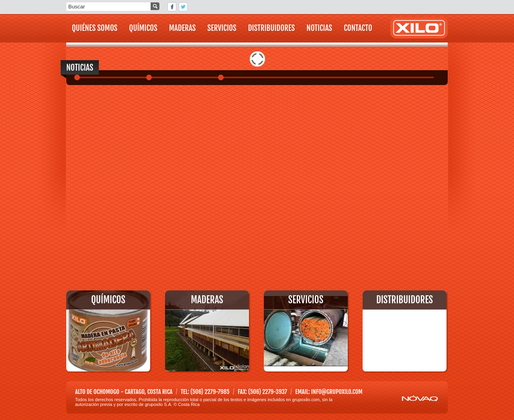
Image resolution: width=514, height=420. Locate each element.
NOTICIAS (319, 28)
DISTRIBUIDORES (272, 28)
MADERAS (183, 28)
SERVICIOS (222, 28)
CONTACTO (358, 28)
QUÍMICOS (143, 28)
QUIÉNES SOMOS (95, 28)
